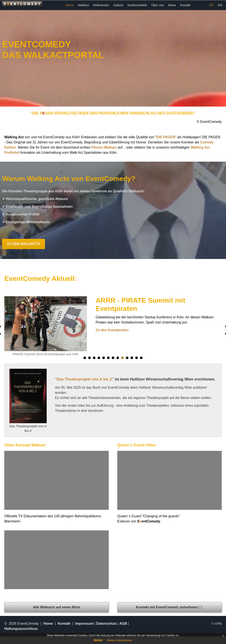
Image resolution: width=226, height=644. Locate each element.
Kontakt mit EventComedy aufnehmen (169, 607)
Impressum (84, 624)
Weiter (98, 640)
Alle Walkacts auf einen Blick (56, 607)
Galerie (118, 5)
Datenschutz (106, 624)
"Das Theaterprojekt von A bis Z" (84, 379)
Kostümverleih (137, 5)
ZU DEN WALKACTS (24, 244)
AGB (123, 624)
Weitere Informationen (120, 640)
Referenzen (101, 5)
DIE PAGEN (166, 137)
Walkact (83, 5)
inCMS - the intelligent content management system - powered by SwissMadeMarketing (216, 624)
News (172, 5)
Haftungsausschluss (21, 629)
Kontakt (185, 5)
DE (211, 5)
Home (70, 5)
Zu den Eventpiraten (112, 330)
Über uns (158, 5)
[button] (85, 358)
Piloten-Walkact (104, 147)
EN (220, 5)
